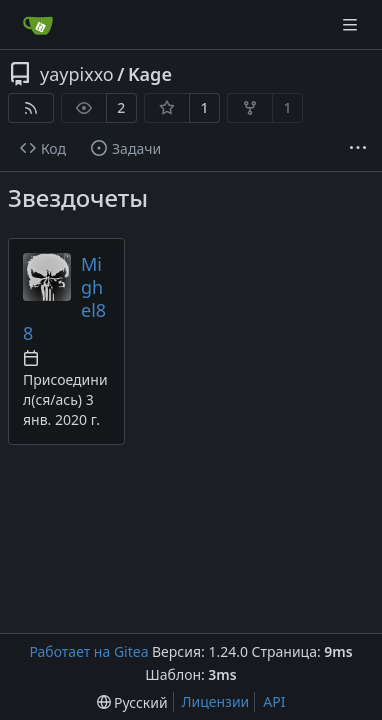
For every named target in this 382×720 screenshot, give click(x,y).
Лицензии (216, 701)
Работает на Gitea (88, 651)
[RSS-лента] (31, 108)
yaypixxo (77, 74)
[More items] (358, 149)
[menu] (132, 702)
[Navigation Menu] (352, 24)
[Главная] (38, 25)
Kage (150, 74)
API (274, 701)
